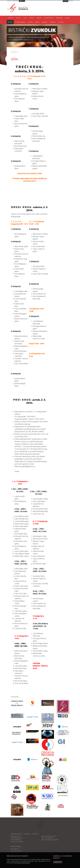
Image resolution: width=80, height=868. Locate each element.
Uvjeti (25, 18)
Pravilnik (31, 18)
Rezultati (30, 22)
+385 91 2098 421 (18, 851)
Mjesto (37, 22)
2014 (21, 1)
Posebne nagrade (20, 22)
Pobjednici (53, 22)
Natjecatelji (59, 18)
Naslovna (11, 18)
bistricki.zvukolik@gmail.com (25, 466)
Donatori (61, 22)
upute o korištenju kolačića (24, 863)
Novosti (18, 18)
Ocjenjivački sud (49, 18)
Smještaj (44, 22)
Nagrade (39, 18)
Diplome (67, 18)
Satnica (10, 22)
